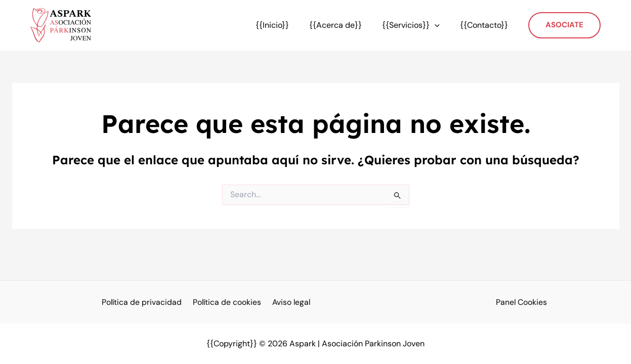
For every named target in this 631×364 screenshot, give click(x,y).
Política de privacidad (144, 302)
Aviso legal (289, 302)
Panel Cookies (522, 302)
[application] (441, 26)
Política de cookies (227, 302)
